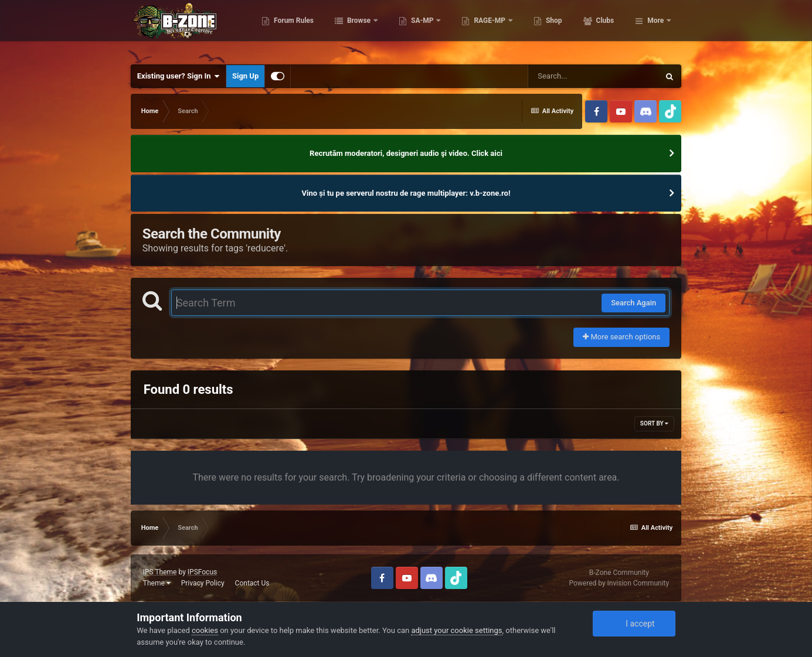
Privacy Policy (203, 583)
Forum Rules (345, 29)
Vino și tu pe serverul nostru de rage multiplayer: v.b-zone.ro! (406, 193)
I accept (634, 624)
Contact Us (252, 583)
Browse (411, 29)
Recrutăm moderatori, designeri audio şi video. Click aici (406, 153)
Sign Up (245, 76)
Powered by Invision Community (619, 583)
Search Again (633, 303)
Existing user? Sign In (179, 76)
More (655, 29)
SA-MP (474, 29)
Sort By (654, 423)
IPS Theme (160, 572)
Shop (605, 29)
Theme (157, 583)
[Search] (593, 76)
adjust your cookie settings (456, 630)
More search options (621, 337)
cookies (205, 630)
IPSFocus (202, 572)
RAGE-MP (542, 29)
